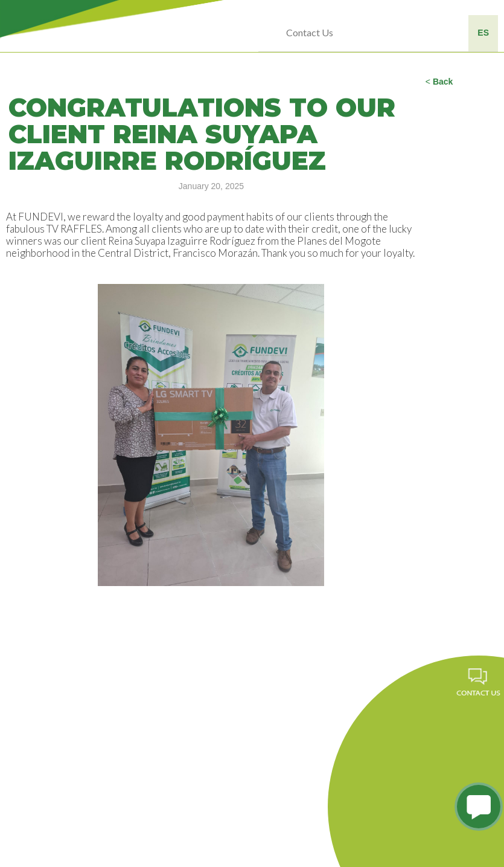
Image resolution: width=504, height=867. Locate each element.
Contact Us (310, 32)
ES (483, 33)
